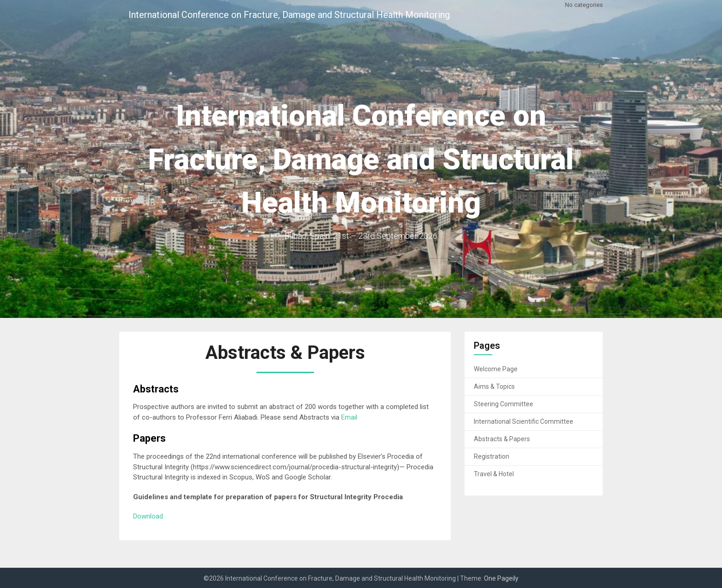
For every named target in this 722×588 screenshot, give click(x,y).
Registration (492, 456)
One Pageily (501, 578)
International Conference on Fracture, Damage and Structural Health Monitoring (289, 15)
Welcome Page (496, 369)
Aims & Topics (494, 386)
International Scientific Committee (524, 421)
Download (148, 516)
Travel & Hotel (494, 474)
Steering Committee (504, 404)
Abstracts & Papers (502, 439)
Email (349, 417)
